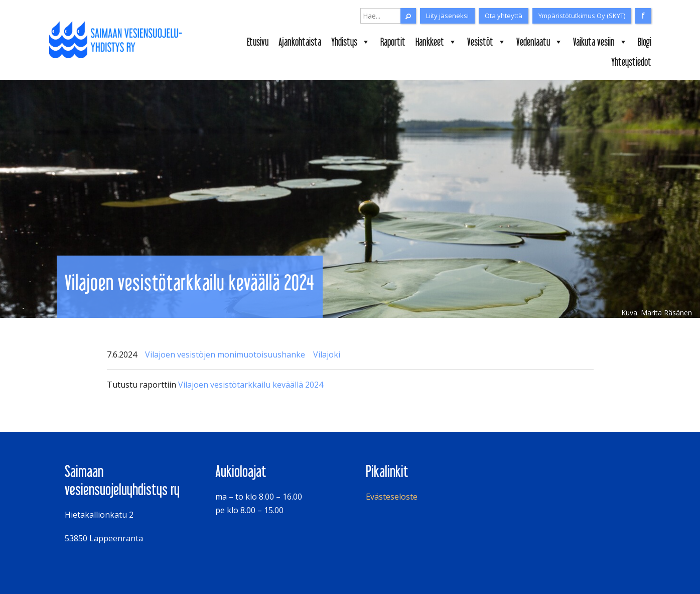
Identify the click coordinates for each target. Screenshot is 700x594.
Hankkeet (436, 42)
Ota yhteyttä (504, 16)
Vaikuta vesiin (600, 42)
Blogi (645, 42)
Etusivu (258, 42)
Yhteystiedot (631, 62)
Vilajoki (327, 354)
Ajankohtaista (300, 42)
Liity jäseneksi (447, 16)
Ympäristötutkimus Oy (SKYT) (582, 16)
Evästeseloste (392, 497)
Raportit (393, 42)
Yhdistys (351, 42)
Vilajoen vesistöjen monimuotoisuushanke (225, 354)
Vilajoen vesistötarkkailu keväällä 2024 (251, 385)
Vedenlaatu (540, 42)
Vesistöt (487, 42)
